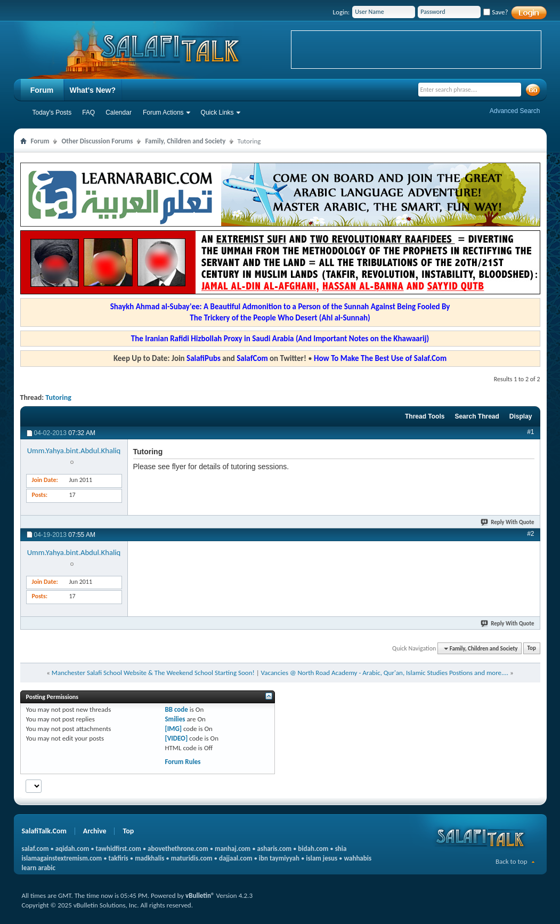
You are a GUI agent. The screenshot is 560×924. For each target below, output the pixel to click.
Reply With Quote (508, 522)
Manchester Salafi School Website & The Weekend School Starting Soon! (153, 673)
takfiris (119, 858)
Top (532, 649)
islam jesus (322, 858)
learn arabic (39, 868)
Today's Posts (52, 113)
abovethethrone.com (178, 849)
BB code (176, 709)
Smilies (175, 719)
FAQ (88, 113)
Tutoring (58, 397)
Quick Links (217, 113)
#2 (530, 534)
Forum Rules (182, 762)
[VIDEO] (176, 738)
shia (341, 849)
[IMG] (173, 729)
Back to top (512, 861)
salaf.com (35, 849)
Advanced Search (515, 111)
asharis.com (274, 849)
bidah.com (313, 849)
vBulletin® (200, 895)
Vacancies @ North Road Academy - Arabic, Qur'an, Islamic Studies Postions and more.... (385, 673)
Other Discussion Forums (97, 141)
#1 (530, 432)
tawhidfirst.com (119, 849)
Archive (95, 831)
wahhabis (358, 858)
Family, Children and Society (185, 141)
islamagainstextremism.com (62, 858)
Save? (496, 12)
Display (521, 416)
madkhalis (149, 858)
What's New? (93, 90)
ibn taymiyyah (279, 858)
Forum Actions (163, 113)
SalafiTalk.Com (44, 831)
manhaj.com (233, 849)
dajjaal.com (236, 858)
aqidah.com (72, 849)
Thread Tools (425, 416)
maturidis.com (192, 858)
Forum (42, 90)
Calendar (119, 113)
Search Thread (477, 416)
